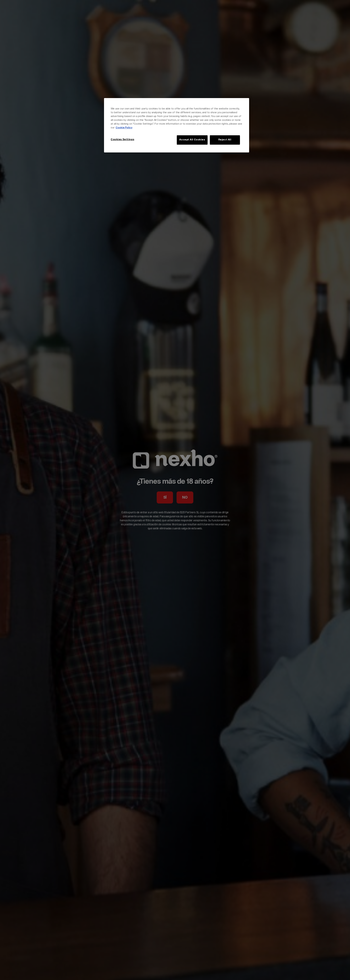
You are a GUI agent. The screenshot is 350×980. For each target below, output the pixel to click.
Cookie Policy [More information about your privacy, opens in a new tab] (124, 128)
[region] (177, 125)
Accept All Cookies (192, 140)
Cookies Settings (122, 140)
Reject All (225, 140)
